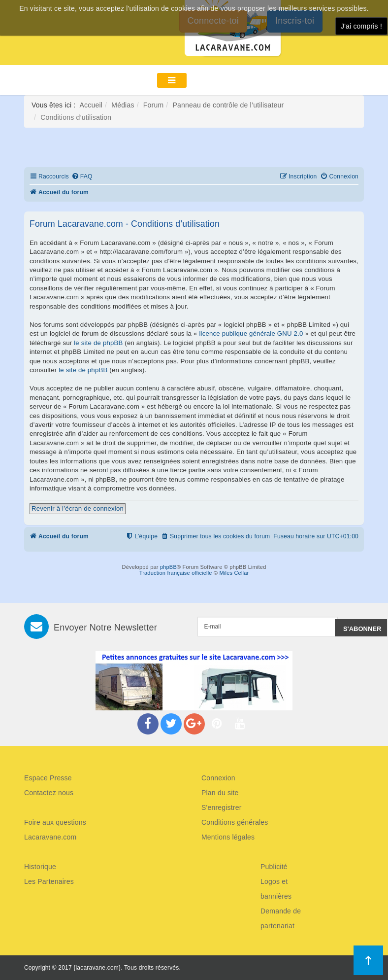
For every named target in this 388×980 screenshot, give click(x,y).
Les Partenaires (49, 881)
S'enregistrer (222, 807)
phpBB (168, 567)
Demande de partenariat (281, 918)
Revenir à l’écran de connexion (78, 508)
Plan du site (220, 793)
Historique (40, 867)
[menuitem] (82, 177)
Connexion (218, 778)
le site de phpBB (98, 343)
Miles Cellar (234, 573)
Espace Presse (48, 778)
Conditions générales (235, 822)
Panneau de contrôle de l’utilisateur (228, 105)
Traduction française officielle (176, 573)
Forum (153, 105)
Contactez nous (49, 793)
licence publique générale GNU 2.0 (251, 333)
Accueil (91, 105)
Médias (123, 105)
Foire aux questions (55, 822)
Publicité (274, 867)
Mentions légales (228, 837)
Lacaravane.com (50, 837)
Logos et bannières (276, 889)
